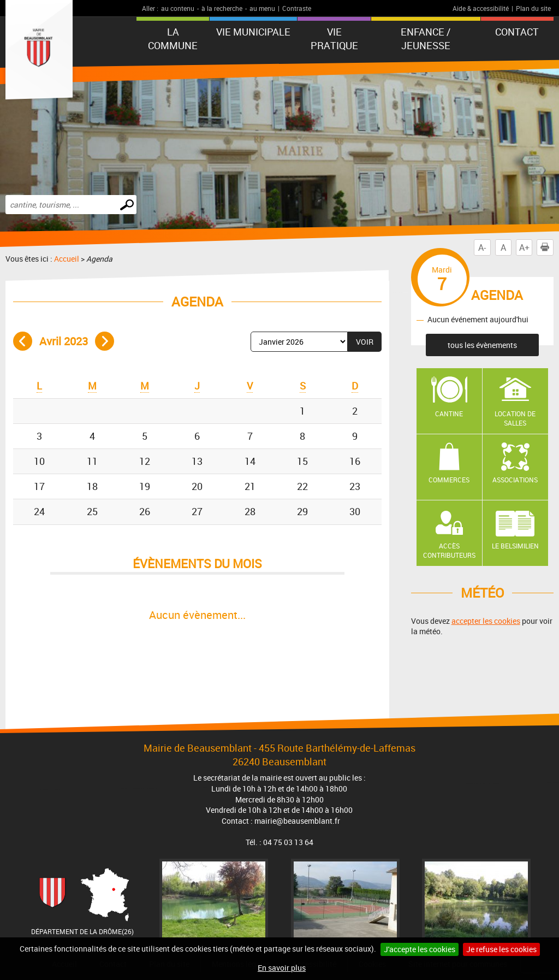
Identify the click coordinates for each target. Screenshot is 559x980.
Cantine (449, 414)
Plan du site (533, 8)
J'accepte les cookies (420, 949)
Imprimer (547, 247)
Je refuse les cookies (501, 949)
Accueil (67, 259)
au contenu (178, 8)
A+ (524, 247)
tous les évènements (482, 345)
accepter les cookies (486, 621)
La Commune (173, 39)
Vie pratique (334, 39)
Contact (517, 32)
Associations (515, 480)
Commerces (449, 480)
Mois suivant (105, 341)
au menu (262, 8)
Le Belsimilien (515, 546)
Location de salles (515, 418)
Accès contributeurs (449, 550)
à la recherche (222, 8)
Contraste (297, 8)
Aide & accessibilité (481, 8)
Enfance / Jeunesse (426, 39)
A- (482, 247)
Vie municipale (253, 32)
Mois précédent (23, 341)
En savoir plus (282, 968)
